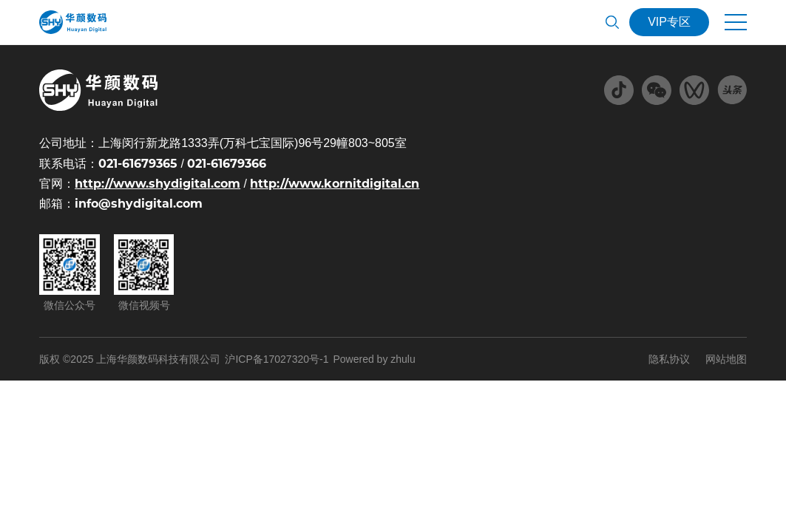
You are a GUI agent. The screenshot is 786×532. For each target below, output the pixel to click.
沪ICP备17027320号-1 (277, 359)
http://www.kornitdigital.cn (335, 184)
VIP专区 (669, 22)
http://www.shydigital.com (157, 184)
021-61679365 (138, 164)
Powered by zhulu (374, 359)
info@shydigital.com (139, 204)
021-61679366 (227, 164)
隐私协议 (669, 359)
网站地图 (726, 359)
